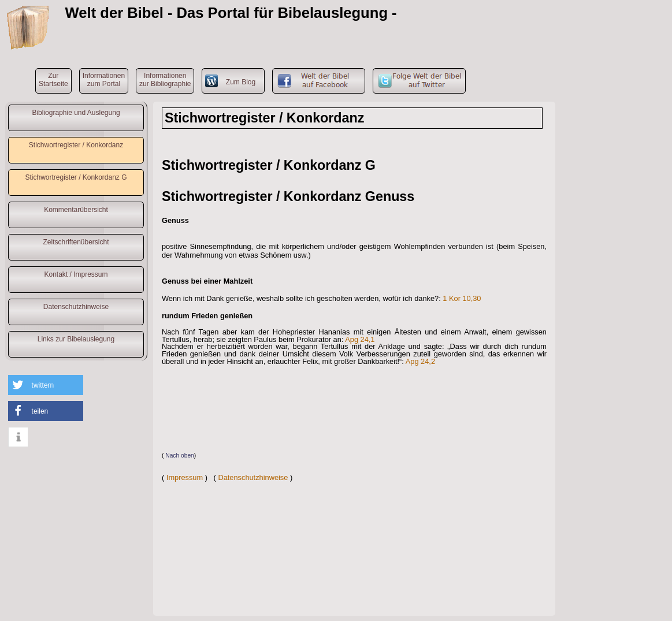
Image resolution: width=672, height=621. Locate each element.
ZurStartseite (53, 80)
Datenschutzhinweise (76, 307)
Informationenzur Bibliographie (165, 80)
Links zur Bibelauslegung (76, 339)
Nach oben (180, 455)
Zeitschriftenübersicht (76, 242)
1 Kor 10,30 (462, 298)
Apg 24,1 (360, 339)
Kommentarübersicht (76, 210)
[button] (46, 385)
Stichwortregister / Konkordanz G (76, 177)
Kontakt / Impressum (76, 274)
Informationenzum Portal (104, 80)
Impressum (185, 477)
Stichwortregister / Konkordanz (76, 145)
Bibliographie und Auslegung (76, 113)
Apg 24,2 (420, 361)
